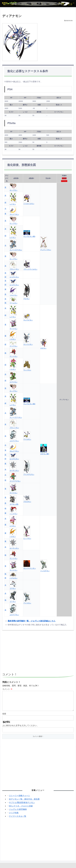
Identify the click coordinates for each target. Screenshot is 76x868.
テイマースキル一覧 (18, 820)
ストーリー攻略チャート (19, 799)
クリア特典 (14, 817)
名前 (4, 718)
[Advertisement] (38, 652)
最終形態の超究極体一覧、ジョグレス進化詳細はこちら (32, 621)
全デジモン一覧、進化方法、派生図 (24, 803)
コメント (7, 689)
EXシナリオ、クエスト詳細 (21, 810)
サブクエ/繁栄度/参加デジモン (22, 806)
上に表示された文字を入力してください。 (20, 729)
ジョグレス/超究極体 (18, 813)
